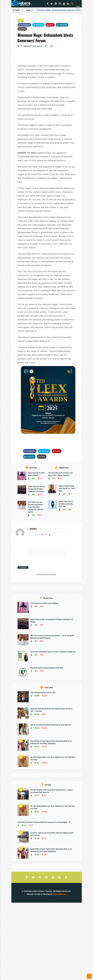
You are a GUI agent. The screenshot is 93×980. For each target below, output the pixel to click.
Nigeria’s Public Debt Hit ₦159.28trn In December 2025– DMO (66, 504)
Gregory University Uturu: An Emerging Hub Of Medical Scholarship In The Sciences (36, 489)
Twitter (38, 25)
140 (38, 838)
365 (38, 747)
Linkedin (62, 25)
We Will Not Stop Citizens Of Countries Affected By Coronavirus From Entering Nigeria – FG (44, 822)
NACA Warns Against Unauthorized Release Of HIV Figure (47, 668)
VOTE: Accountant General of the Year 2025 (43, 692)
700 (38, 714)
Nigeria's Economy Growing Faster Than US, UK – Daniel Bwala (67, 488)
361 (38, 763)
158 (45, 696)
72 (45, 838)
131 (45, 747)
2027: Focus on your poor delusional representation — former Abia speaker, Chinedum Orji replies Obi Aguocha (36, 507)
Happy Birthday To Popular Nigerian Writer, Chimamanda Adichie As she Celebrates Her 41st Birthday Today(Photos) (51, 742)
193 (45, 763)
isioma (26, 46)
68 (45, 795)
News (28, 10)
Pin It (50, 25)
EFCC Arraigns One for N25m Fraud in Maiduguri (36, 474)
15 (45, 714)
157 (38, 795)
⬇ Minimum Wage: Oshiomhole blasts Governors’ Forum (58, 10)
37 (32, 825)
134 (45, 728)
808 (38, 696)
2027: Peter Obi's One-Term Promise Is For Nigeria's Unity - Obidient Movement (60, 474)
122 (25, 825)
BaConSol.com (60, 894)
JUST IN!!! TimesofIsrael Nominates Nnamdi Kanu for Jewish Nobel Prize (51, 725)
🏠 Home (16, 10)
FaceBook (24, 25)
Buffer (22, 29)
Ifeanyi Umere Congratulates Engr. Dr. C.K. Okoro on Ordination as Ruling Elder (53, 652)
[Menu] (78, 8)
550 (38, 728)
